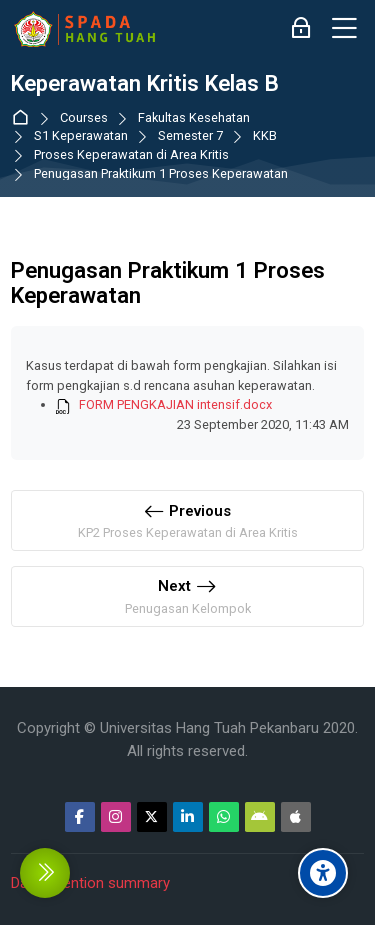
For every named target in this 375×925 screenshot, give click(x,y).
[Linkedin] (188, 817)
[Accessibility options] (323, 873)
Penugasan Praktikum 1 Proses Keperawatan (161, 174)
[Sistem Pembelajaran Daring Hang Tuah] (84, 29)
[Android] (260, 817)
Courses (84, 118)
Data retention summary (90, 883)
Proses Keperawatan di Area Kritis (131, 155)
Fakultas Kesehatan (194, 118)
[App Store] (296, 817)
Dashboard (24, 118)
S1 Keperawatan (81, 136)
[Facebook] (80, 817)
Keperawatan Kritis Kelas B (145, 83)
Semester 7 (190, 136)
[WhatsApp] (224, 817)
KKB (265, 136)
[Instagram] (116, 817)
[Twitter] (152, 817)
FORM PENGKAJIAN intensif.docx (175, 404)
